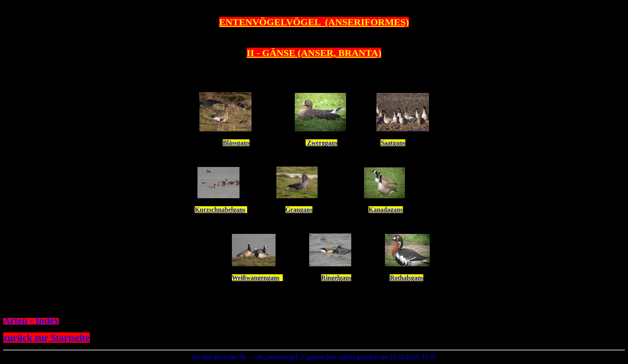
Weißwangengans (256, 278)
